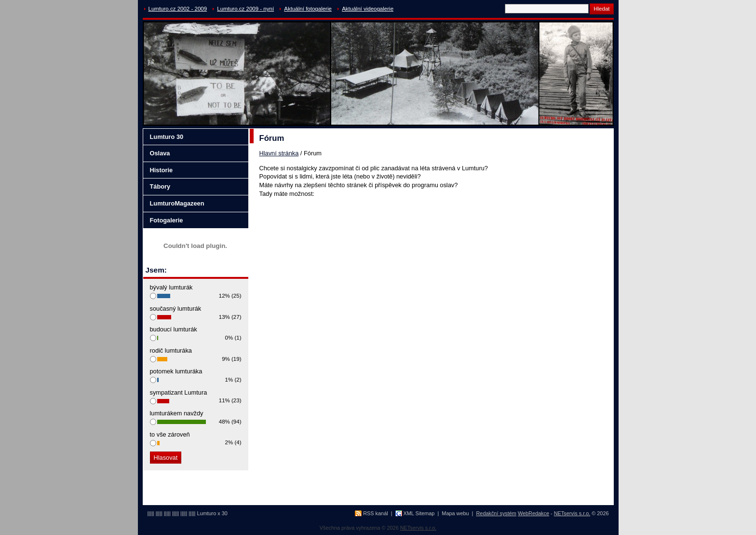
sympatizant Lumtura (179, 392)
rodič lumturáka (171, 350)
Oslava (160, 153)
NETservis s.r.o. (572, 513)
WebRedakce (533, 513)
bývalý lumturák (171, 287)
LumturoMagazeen (177, 203)
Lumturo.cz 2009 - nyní (245, 9)
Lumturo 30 (167, 137)
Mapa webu (455, 513)
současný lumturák (176, 309)
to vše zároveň (170, 434)
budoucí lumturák (174, 329)
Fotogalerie (167, 220)
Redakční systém (496, 513)
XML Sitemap (419, 513)
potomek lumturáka (176, 371)
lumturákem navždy (177, 413)
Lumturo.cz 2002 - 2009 (178, 9)
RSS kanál (375, 513)
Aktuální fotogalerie (308, 9)
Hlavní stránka (279, 153)
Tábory (160, 186)
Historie (162, 170)
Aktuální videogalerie (368, 9)
